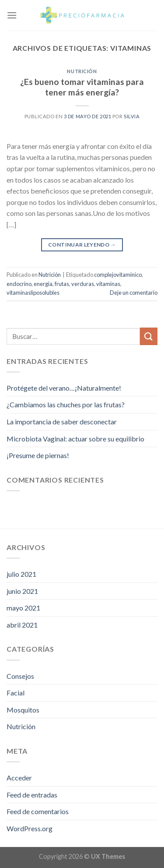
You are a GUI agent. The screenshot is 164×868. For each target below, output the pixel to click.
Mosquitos (23, 710)
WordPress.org (30, 828)
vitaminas (108, 284)
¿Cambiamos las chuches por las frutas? (66, 404)
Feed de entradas (32, 795)
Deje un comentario (134, 293)
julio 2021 (21, 574)
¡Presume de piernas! (38, 455)
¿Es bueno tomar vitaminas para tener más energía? (82, 87)
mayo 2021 (23, 608)
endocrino (19, 284)
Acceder (19, 778)
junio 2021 (22, 591)
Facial (16, 693)
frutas (62, 284)
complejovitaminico (118, 275)
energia (43, 284)
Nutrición (82, 71)
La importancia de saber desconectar (62, 422)
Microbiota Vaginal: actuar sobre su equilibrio (75, 439)
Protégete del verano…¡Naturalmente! (64, 388)
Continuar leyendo (82, 245)
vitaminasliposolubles (33, 293)
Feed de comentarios (38, 811)
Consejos (20, 676)
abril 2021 (22, 625)
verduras (83, 284)
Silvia (132, 116)
